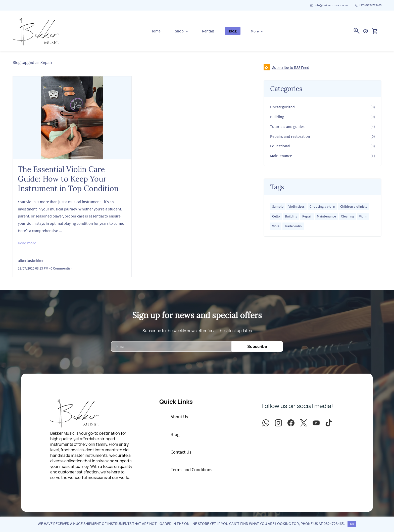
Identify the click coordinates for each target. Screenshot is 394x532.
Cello (276, 216)
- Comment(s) (60, 268)
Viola (276, 226)
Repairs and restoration (290, 136)
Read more (27, 243)
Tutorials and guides (287, 126)
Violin (363, 216)
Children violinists (354, 206)
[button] (377, 31)
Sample (278, 206)
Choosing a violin (322, 206)
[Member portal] (366, 31)
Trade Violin (293, 226)
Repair (307, 216)
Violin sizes (297, 206)
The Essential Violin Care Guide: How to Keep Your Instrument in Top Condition (68, 179)
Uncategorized (282, 107)
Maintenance (281, 156)
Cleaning (348, 216)
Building (277, 117)
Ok (352, 524)
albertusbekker (31, 260)
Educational (280, 146)
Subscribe (257, 346)
